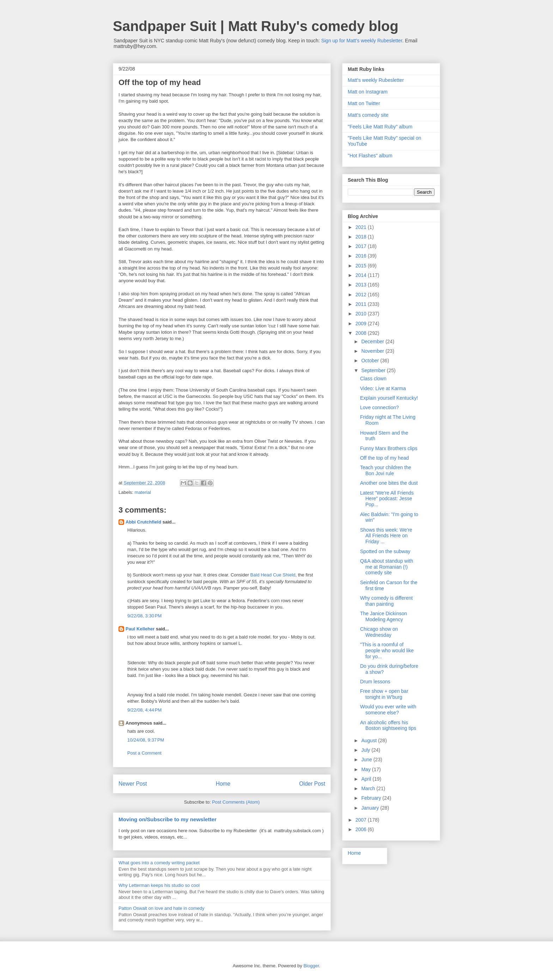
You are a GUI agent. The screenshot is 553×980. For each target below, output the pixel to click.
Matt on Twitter (364, 103)
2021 (362, 227)
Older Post (312, 784)
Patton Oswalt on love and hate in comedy (162, 908)
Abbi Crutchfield (143, 522)
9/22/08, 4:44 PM (144, 710)
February (372, 798)
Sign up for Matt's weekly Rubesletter (362, 41)
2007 (362, 820)
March (369, 788)
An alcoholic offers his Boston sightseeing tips (388, 725)
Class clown (373, 379)
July (366, 750)
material (143, 492)
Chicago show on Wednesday (379, 632)
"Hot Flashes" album (370, 156)
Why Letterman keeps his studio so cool (159, 885)
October (371, 361)
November (373, 351)
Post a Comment (144, 753)
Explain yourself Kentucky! (389, 398)
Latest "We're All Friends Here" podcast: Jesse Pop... (387, 499)
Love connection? (379, 407)
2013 (362, 285)
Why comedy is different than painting (386, 601)
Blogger (311, 966)
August (369, 740)
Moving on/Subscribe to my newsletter (168, 819)
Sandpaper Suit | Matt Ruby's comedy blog (256, 26)
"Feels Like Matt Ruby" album (380, 127)
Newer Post (133, 784)
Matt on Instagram (368, 92)
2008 (362, 333)
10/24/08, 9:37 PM (146, 740)
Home (223, 784)
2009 (362, 323)
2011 (362, 304)
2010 (362, 314)
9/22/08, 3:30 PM (144, 616)
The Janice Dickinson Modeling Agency (384, 616)
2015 (362, 266)
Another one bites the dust (389, 483)
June (367, 760)
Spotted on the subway (385, 551)
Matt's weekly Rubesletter (376, 80)
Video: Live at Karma (383, 388)
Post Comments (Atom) (236, 802)
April (367, 779)
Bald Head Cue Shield (273, 575)
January (371, 808)
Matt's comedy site (368, 115)
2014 (362, 275)
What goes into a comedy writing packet (159, 863)
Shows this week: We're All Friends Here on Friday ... (386, 536)
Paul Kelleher (140, 629)
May (366, 769)
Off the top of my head (384, 458)
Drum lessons (375, 682)
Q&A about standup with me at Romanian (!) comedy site (387, 567)
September (374, 370)
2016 (362, 256)
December (373, 341)
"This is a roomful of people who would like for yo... (387, 651)
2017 (362, 246)
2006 (362, 829)
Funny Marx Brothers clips (389, 448)
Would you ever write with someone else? (388, 710)
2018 (362, 237)
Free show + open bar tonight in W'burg (384, 694)
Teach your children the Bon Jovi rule (386, 470)
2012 (362, 295)
